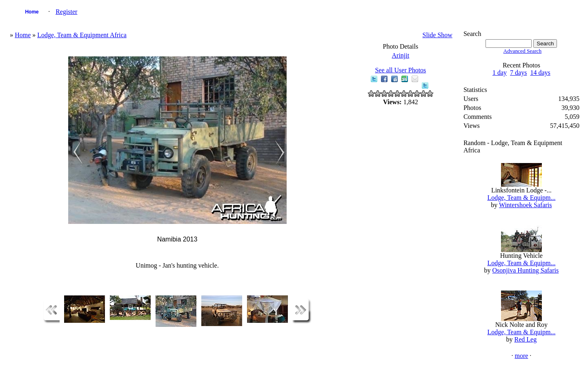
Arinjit (401, 55)
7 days (518, 73)
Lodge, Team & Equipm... (521, 198)
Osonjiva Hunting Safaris (526, 270)
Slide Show (438, 35)
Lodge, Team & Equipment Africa (82, 35)
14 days (540, 73)
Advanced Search (523, 51)
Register (66, 12)
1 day (500, 73)
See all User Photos (400, 70)
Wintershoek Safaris (526, 205)
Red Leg (526, 339)
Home (32, 12)
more (521, 356)
